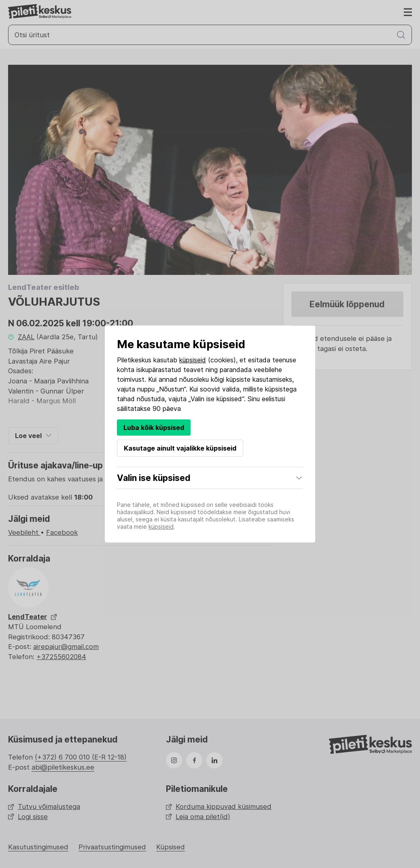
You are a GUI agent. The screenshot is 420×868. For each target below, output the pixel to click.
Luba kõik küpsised (154, 428)
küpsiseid (193, 360)
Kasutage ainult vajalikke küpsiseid (180, 448)
